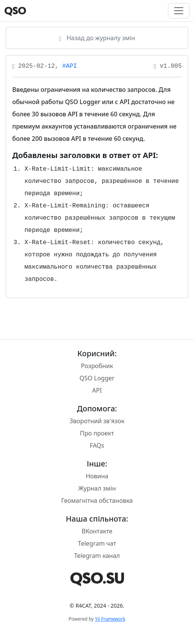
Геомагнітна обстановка (97, 501)
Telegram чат (97, 543)
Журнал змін (97, 488)
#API (70, 66)
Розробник (97, 366)
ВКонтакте (97, 531)
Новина (97, 476)
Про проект (97, 433)
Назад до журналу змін (97, 38)
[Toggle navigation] (179, 11)
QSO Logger (97, 378)
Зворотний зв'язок (97, 421)
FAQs (97, 445)
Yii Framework (110, 619)
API (97, 390)
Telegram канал (97, 556)
